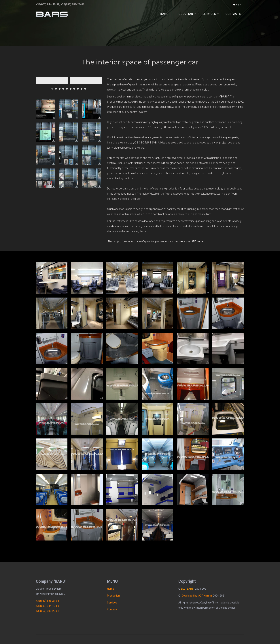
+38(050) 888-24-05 (47, 601)
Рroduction (184, 14)
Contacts (233, 14)
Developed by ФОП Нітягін (197, 596)
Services (209, 14)
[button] (52, 87)
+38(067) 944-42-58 (48, 4)
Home (164, 14)
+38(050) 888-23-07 (72, 4)
